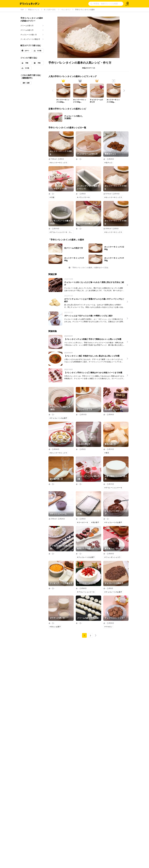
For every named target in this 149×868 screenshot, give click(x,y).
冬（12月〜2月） (50, 10)
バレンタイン (66, 10)
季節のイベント (34, 10)
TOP (22, 10)
